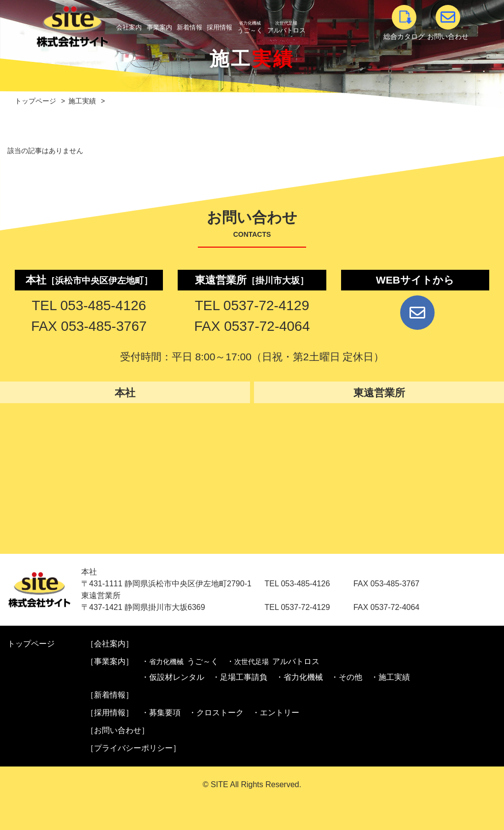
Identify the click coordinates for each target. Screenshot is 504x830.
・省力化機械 (299, 677)
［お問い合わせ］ (118, 730)
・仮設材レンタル (173, 677)
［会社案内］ (110, 644)
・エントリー (276, 713)
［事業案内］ (110, 661)
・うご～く (180, 662)
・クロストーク (216, 713)
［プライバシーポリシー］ (133, 748)
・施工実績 (390, 677)
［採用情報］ (110, 713)
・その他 (346, 677)
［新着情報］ (110, 695)
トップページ (31, 644)
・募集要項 (161, 713)
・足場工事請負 (240, 677)
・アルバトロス (273, 662)
